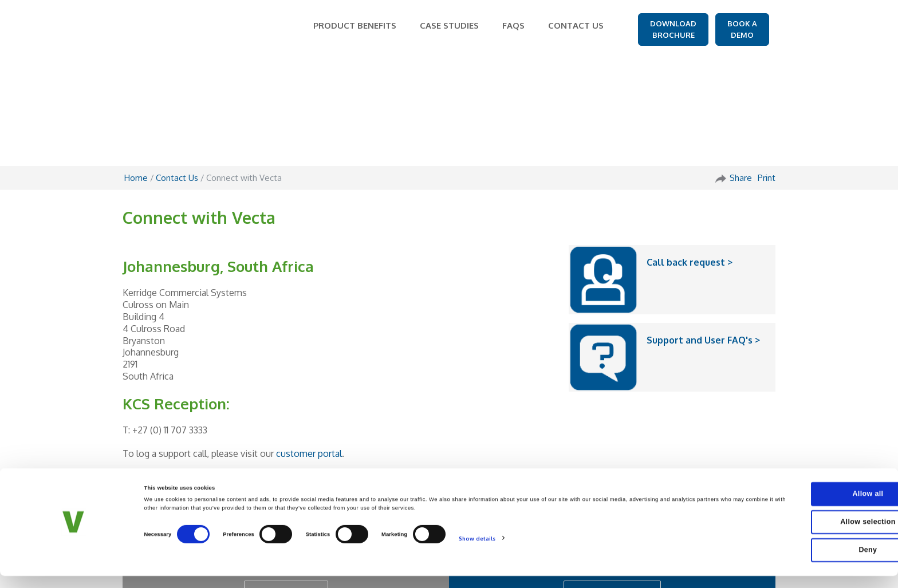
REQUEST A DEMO (612, 482)
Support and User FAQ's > (703, 230)
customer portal (309, 344)
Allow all (803, 522)
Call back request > (690, 152)
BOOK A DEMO (742, 29)
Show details (477, 569)
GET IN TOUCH (286, 482)
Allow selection (802, 543)
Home (136, 68)
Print (767, 68)
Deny (802, 565)
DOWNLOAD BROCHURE (673, 29)
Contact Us (177, 68)
